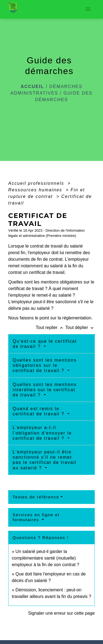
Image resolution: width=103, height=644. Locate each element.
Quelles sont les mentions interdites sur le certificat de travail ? (45, 390)
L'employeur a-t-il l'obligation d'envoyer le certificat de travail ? (42, 433)
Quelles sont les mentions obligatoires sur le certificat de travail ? (45, 365)
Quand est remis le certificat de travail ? (39, 411)
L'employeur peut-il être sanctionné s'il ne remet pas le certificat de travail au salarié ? (44, 460)
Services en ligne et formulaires (36, 517)
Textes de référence (36, 497)
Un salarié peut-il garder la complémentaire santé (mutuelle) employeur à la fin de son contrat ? (45, 558)
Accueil (32, 86)
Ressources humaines (36, 190)
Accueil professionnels (37, 183)
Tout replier (51, 327)
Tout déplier (80, 327)
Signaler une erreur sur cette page (61, 613)
